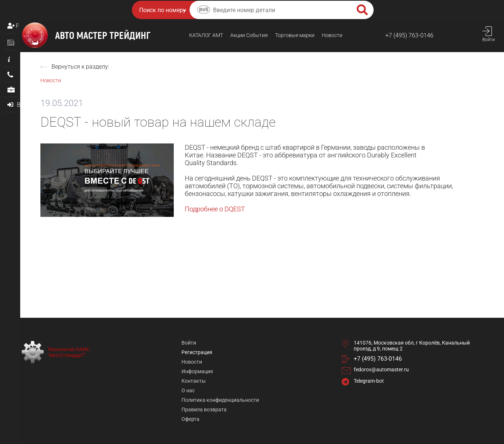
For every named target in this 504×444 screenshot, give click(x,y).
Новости (332, 35)
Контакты (194, 381)
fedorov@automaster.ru (381, 370)
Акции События (249, 35)
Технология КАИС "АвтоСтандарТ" (69, 352)
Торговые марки (295, 35)
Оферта (190, 419)
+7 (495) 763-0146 (409, 35)
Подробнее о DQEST (215, 209)
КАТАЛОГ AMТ (206, 35)
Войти (189, 343)
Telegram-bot (369, 381)
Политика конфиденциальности (220, 400)
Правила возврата (204, 410)
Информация (197, 371)
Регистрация (17, 26)
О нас (188, 390)
